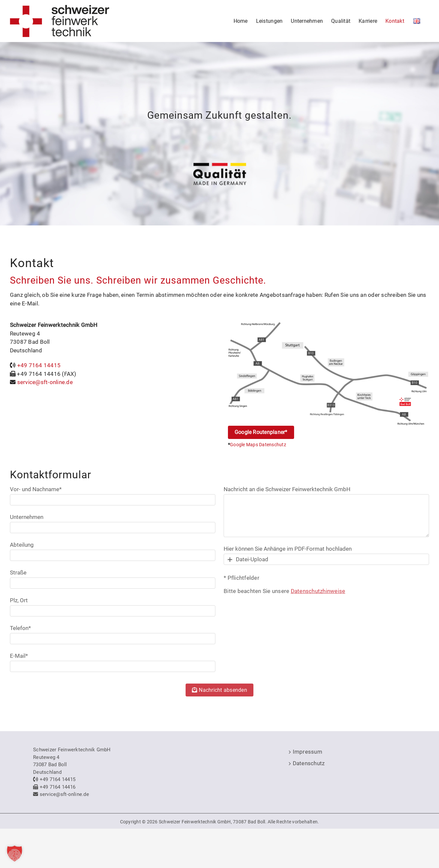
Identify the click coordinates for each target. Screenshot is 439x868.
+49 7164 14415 (39, 365)
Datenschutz (309, 763)
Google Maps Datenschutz (258, 445)
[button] (15, 853)
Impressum (307, 752)
